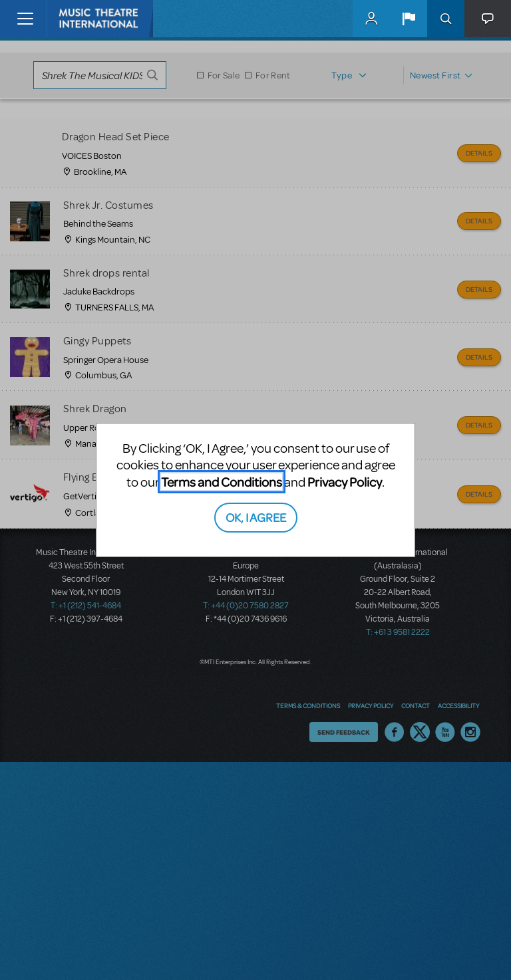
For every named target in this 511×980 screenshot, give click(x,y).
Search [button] (446, 19)
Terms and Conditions (222, 482)
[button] (409, 19)
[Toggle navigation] (25, 19)
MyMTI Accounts (371, 19)
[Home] (75, 19)
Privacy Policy (345, 482)
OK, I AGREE (256, 517)
